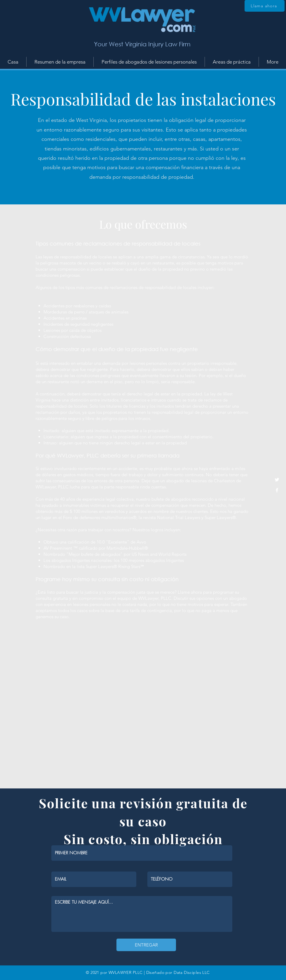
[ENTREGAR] (146, 945)
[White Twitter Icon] (277, 480)
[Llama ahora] (265, 6)
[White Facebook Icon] (277, 490)
